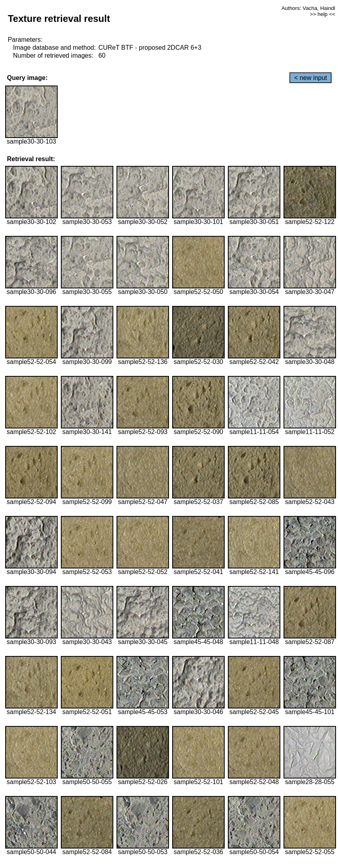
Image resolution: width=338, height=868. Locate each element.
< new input (311, 78)
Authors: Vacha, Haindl (308, 8)
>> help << (322, 14)
